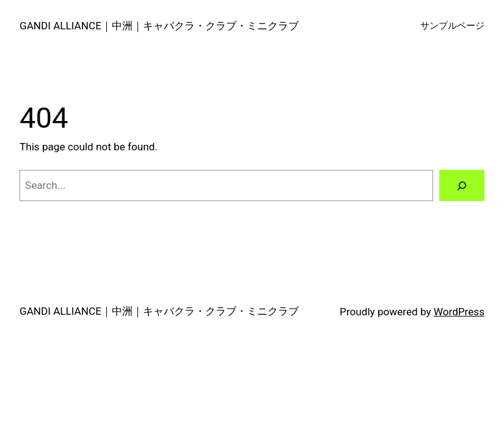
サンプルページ (452, 26)
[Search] (462, 185)
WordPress (459, 312)
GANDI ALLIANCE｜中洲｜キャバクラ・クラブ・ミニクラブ (159, 26)
